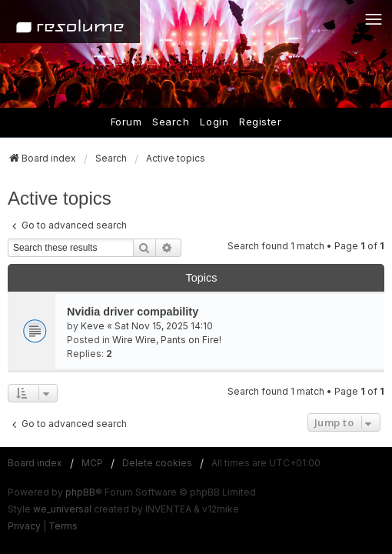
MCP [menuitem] (92, 463)
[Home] (70, 22)
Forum (126, 122)
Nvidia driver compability (133, 312)
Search (171, 122)
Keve (93, 326)
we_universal (62, 509)
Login (214, 122)
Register (260, 122)
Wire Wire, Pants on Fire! (167, 340)
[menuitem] (24, 526)
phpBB (80, 492)
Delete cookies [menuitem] (157, 463)
